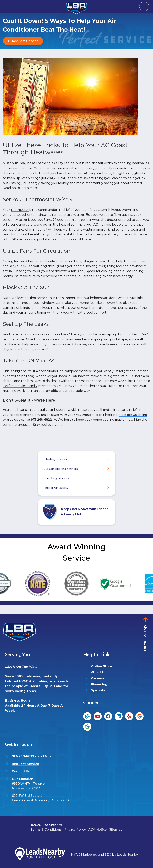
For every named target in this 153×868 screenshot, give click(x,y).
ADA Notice (97, 830)
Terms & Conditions (46, 830)
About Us (99, 673)
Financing (99, 685)
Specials (98, 691)
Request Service (25, 764)
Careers (97, 679)
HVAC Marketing (84, 855)
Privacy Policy (75, 830)
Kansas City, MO (42, 686)
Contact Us (21, 772)
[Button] (23, 41)
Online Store (102, 667)
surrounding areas (20, 691)
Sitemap (116, 830)
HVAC (24, 681)
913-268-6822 (42, 420)
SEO (108, 855)
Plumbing (40, 681)
